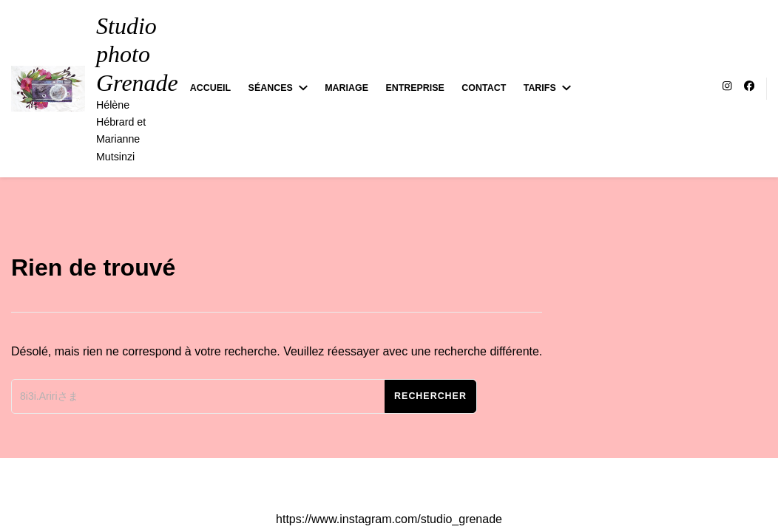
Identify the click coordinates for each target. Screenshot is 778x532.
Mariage (346, 88)
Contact (484, 88)
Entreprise (415, 88)
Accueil (210, 88)
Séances (271, 88)
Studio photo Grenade (137, 54)
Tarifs (540, 88)
